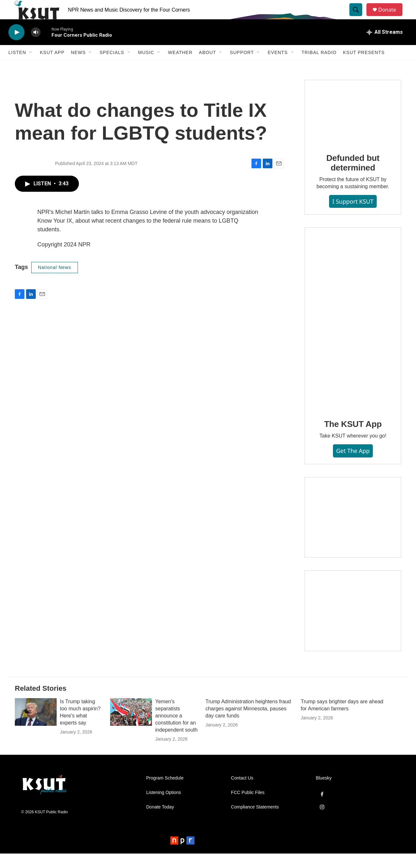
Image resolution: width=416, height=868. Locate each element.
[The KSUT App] (353, 333)
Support (242, 67)
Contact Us (242, 793)
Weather (180, 67)
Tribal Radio (319, 67)
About (208, 67)
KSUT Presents (364, 67)
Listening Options (164, 807)
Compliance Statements (255, 822)
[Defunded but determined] (353, 126)
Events (278, 67)
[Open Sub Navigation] (31, 67)
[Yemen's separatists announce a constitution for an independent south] (131, 726)
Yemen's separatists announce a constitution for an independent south (176, 730)
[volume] (36, 47)
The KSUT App (353, 439)
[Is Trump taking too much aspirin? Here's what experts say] (36, 726)
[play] (16, 47)
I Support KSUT (353, 216)
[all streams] (385, 47)
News (78, 67)
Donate (391, 17)
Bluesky (324, 793)
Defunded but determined (353, 177)
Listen (17, 67)
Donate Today (160, 822)
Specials (112, 67)
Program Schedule (165, 793)
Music (146, 67)
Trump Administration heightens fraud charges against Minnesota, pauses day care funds (248, 723)
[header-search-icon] (359, 17)
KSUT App (52, 67)
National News (55, 282)
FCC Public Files (248, 807)
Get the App (353, 465)
